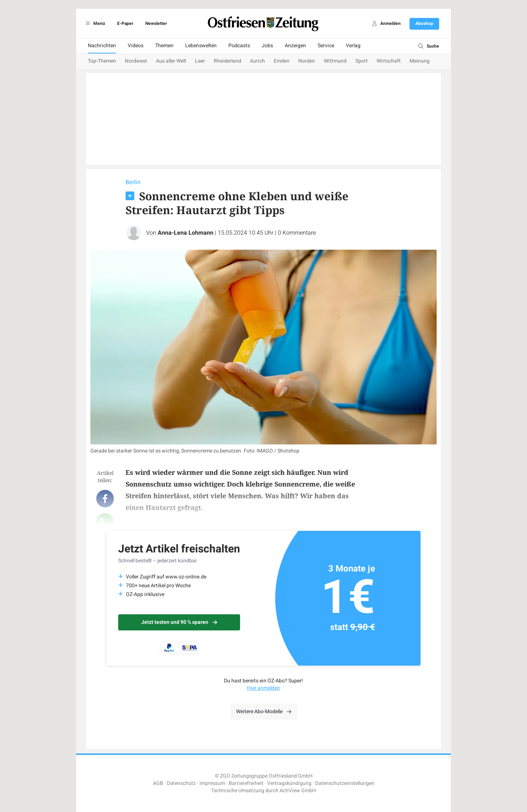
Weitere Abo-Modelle (264, 712)
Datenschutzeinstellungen (345, 783)
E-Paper (125, 23)
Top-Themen (102, 61)
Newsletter (156, 23)
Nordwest (136, 61)
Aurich (257, 61)
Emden (282, 61)
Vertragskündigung (289, 783)
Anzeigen (295, 46)
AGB (158, 783)
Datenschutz (181, 783)
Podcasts (239, 46)
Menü (94, 23)
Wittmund (335, 61)
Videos (136, 46)
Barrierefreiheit (246, 783)
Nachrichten (102, 46)
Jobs (267, 46)
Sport (362, 61)
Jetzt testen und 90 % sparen (179, 622)
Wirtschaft (389, 61)
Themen (164, 46)
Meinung (420, 61)
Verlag (353, 46)
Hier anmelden (263, 688)
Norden (307, 61)
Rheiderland (227, 61)
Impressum (212, 783)
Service (326, 46)
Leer (200, 61)
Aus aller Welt (171, 61)
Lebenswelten (201, 46)
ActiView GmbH (298, 791)
